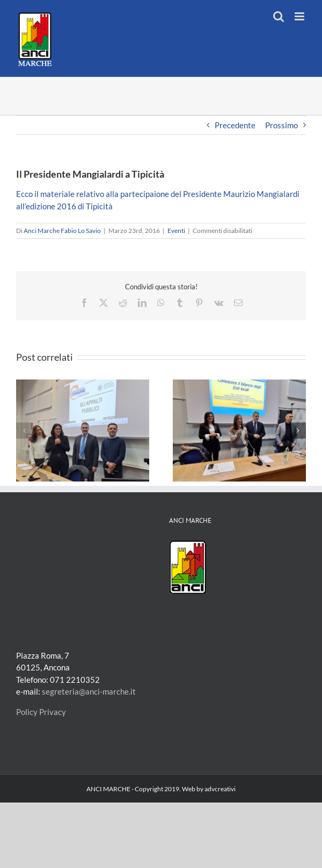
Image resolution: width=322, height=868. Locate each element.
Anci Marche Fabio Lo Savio (62, 231)
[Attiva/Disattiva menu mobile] (300, 16)
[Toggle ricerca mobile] (279, 16)
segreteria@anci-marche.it (89, 691)
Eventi (176, 231)
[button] (24, 431)
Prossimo (281, 125)
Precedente (235, 125)
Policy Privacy (41, 712)
